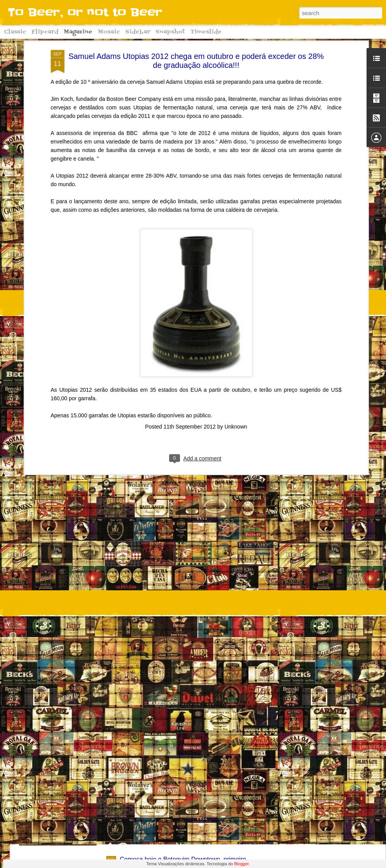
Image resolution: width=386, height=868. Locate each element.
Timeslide (206, 32)
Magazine (78, 32)
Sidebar (138, 32)
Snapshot (170, 32)
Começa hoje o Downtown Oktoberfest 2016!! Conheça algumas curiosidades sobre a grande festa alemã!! (192, 778)
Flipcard (45, 32)
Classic (15, 32)
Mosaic (109, 32)
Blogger (241, 864)
